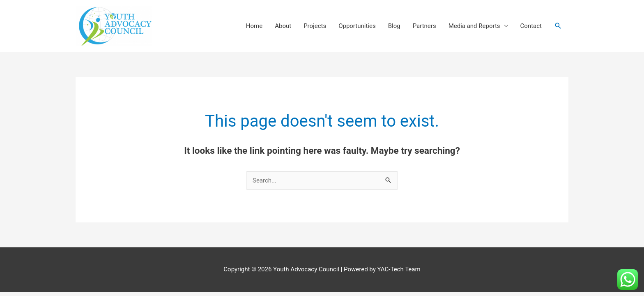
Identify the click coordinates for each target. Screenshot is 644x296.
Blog (394, 26)
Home (254, 26)
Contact (531, 26)
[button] (558, 26)
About (283, 26)
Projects (315, 26)
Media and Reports (474, 26)
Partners (424, 26)
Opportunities (357, 26)
